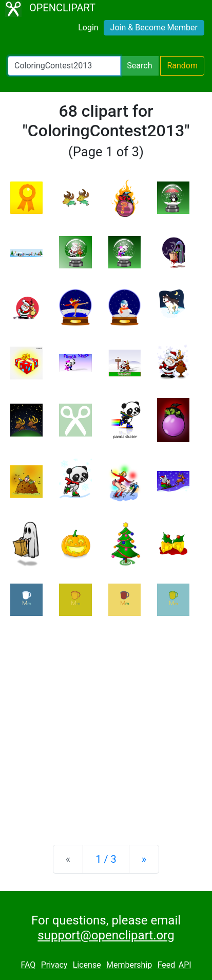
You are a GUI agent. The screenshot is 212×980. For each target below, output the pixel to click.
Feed (167, 965)
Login (88, 28)
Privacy (54, 965)
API (185, 965)
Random (182, 66)
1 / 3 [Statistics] (106, 859)
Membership (129, 965)
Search (139, 66)
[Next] (144, 859)
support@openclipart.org (106, 935)
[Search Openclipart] (64, 66)
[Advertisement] (106, 722)
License (87, 965)
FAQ (28, 965)
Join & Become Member (154, 28)
